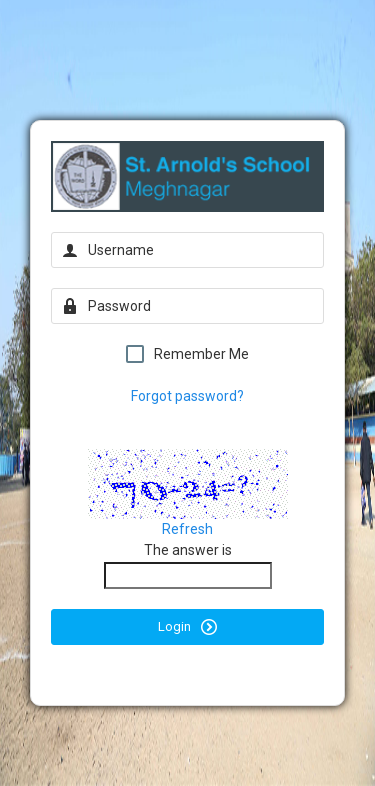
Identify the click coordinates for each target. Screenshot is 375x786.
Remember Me (187, 354)
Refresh (187, 529)
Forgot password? (187, 396)
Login (187, 627)
